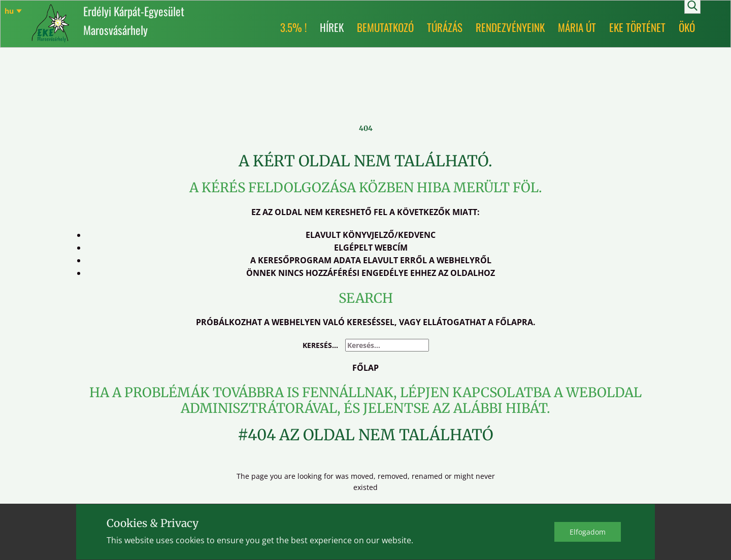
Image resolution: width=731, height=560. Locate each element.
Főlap (365, 368)
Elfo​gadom (588, 532)
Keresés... (320, 345)
